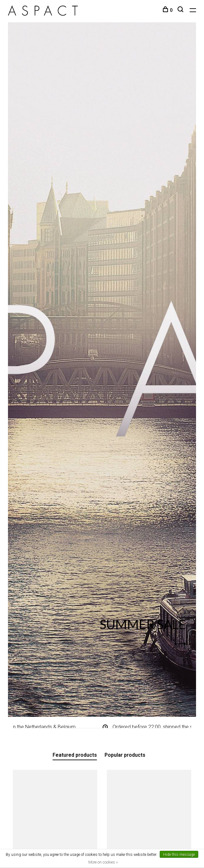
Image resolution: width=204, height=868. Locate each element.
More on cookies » (103, 862)
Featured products (75, 755)
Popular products (125, 755)
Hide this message (179, 855)
